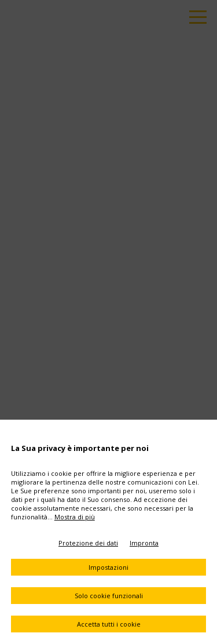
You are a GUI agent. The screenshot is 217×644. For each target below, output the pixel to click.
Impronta (144, 543)
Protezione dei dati (88, 543)
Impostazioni (108, 567)
